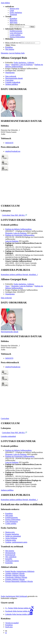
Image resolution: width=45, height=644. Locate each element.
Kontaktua (13, 19)
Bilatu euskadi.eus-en (17, 25)
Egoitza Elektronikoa (17, 37)
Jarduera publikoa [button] (12, 84)
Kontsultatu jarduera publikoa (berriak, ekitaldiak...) (19, 275)
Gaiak (12, 11)
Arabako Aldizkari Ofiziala (15, 573)
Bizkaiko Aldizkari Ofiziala (15, 575)
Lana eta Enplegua (12, 241)
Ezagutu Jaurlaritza (12, 534)
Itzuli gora (9, 627)
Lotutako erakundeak (8, 436)
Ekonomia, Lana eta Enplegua (22, 65)
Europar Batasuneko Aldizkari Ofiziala (19, 581)
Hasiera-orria (14, 9)
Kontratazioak (10, 555)
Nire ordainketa (11, 557)
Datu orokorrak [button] (11, 76)
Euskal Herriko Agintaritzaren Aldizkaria (20, 571)
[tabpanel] (22, 102)
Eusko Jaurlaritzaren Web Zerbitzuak (14, 596)
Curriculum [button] (9, 80)
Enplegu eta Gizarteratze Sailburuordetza (20, 235)
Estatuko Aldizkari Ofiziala (15, 579)
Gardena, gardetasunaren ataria (16, 542)
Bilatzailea (13, 21)
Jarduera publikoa (7, 490)
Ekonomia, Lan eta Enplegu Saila (13, 53)
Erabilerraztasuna (16, 31)
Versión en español (12, 623)
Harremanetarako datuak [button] (14, 78)
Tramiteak (13, 15)
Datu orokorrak (6, 298)
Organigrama (10, 73)
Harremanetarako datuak (10, 332)
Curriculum (5, 418)
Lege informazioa (12, 521)
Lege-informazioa (16, 33)
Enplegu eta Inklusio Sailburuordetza (18, 229)
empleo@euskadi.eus (13, 151)
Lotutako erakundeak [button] (13, 82)
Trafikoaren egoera (12, 561)
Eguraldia (9, 559)
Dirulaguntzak (10, 553)
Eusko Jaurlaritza (16, 13)
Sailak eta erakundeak (13, 536)
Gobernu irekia (11, 540)
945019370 (9, 143)
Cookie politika (15, 35)
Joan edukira (5, 3)
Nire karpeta (10, 49)
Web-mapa (14, 23)
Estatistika (9, 563)
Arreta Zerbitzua (11, 538)
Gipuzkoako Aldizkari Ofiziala (16, 577)
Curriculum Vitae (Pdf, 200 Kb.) (15, 215)
